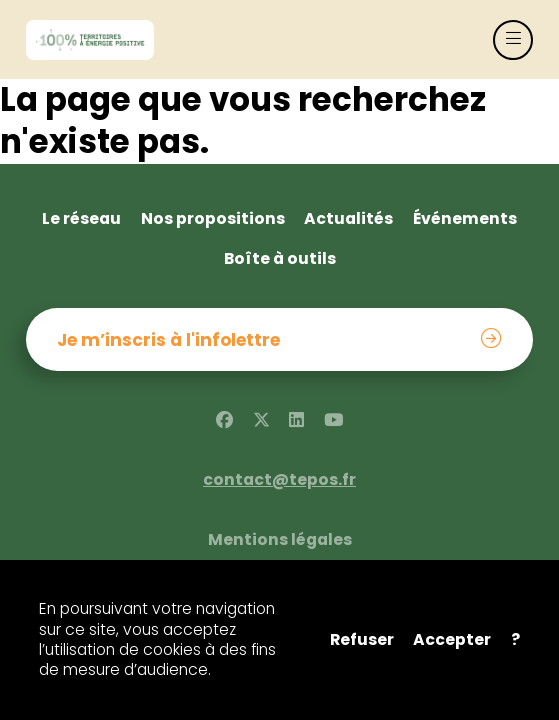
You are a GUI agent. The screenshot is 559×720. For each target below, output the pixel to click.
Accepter (452, 640)
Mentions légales (280, 540)
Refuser (362, 640)
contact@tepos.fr (279, 480)
